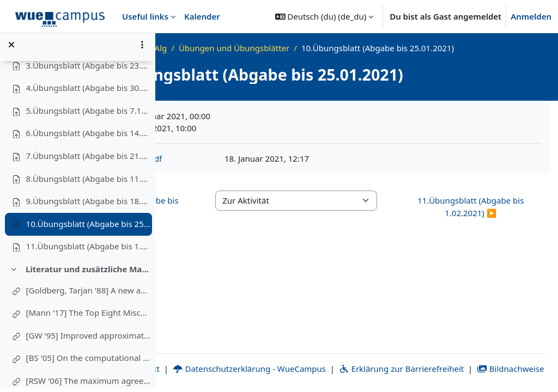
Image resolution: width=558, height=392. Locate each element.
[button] (325, 16)
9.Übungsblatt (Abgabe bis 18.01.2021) (89, 205)
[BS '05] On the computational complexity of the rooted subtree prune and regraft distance (89, 362)
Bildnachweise (393, 369)
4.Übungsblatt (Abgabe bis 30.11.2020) (89, 92)
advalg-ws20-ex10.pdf (241, 170)
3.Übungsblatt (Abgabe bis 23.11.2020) (89, 69)
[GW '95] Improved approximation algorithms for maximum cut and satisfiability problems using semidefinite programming (89, 339)
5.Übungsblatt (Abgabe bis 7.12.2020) (89, 114)
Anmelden (531, 16)
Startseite (206, 48)
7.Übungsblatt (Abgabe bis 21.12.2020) (89, 160)
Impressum (207, 356)
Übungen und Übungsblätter (355, 48)
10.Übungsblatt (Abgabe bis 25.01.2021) (89, 228)
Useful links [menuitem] (145, 16)
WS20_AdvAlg (262, 48)
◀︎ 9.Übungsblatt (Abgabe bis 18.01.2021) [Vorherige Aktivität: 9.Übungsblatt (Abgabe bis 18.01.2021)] (223, 219)
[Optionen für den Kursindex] (142, 49)
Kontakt (270, 356)
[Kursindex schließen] (11, 49)
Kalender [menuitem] (202, 16)
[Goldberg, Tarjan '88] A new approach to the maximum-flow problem (89, 294)
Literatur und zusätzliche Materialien (89, 273)
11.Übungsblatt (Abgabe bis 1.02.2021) (89, 250)
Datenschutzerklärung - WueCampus (380, 356)
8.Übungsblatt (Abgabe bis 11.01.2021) (89, 182)
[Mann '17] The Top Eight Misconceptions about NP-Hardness (89, 317)
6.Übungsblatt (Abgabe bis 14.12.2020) (89, 137)
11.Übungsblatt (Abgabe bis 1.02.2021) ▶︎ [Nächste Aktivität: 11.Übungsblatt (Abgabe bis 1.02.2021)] (491, 219)
